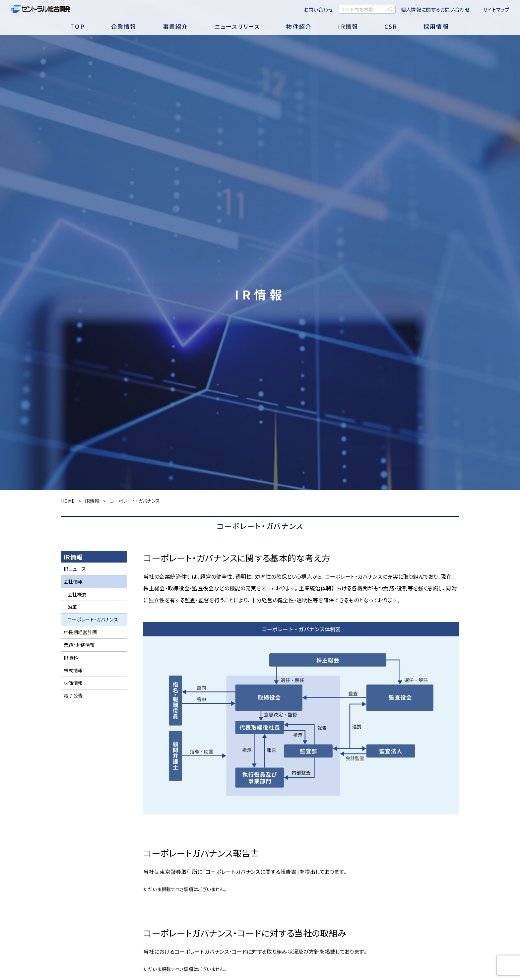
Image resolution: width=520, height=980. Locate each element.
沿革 (72, 607)
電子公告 (73, 695)
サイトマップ (496, 9)
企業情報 (124, 26)
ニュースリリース (237, 26)
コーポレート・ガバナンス (93, 620)
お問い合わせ (319, 9)
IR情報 (348, 26)
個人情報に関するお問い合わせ (435, 9)
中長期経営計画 (80, 632)
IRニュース (75, 569)
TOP (78, 26)
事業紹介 (176, 26)
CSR (391, 26)
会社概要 (77, 594)
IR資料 (71, 658)
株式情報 (73, 670)
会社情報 (73, 581)
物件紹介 (299, 26)
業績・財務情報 (79, 645)
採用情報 (436, 26)
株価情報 (73, 683)
